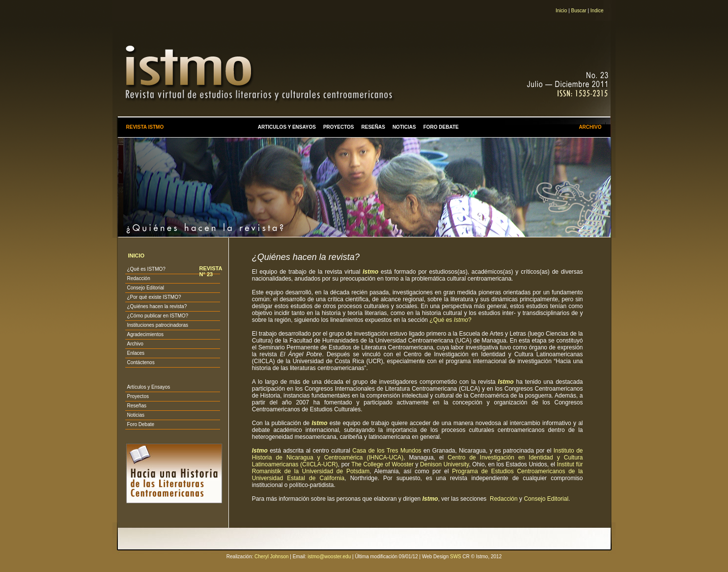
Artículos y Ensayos (148, 387)
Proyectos (138, 396)
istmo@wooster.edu (329, 557)
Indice (597, 11)
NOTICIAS (404, 127)
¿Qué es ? (450, 320)
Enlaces (136, 353)
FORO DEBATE (441, 127)
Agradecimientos (145, 334)
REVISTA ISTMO (145, 127)
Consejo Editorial (145, 288)
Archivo (135, 344)
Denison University (444, 464)
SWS (456, 557)
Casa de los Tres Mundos (387, 451)
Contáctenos (140, 362)
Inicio (561, 11)
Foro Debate (140, 424)
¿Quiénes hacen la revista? (157, 306)
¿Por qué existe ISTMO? (154, 297)
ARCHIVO (590, 127)
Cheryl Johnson (271, 557)
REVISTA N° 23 (210, 271)
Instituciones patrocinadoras (157, 325)
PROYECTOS (339, 127)
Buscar (579, 11)
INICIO (136, 256)
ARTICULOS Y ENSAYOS (287, 127)
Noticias (136, 415)
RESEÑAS (373, 127)
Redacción (138, 278)
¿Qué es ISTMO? (146, 269)
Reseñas (136, 406)
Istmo (370, 272)
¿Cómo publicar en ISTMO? (157, 316)
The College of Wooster (382, 464)
